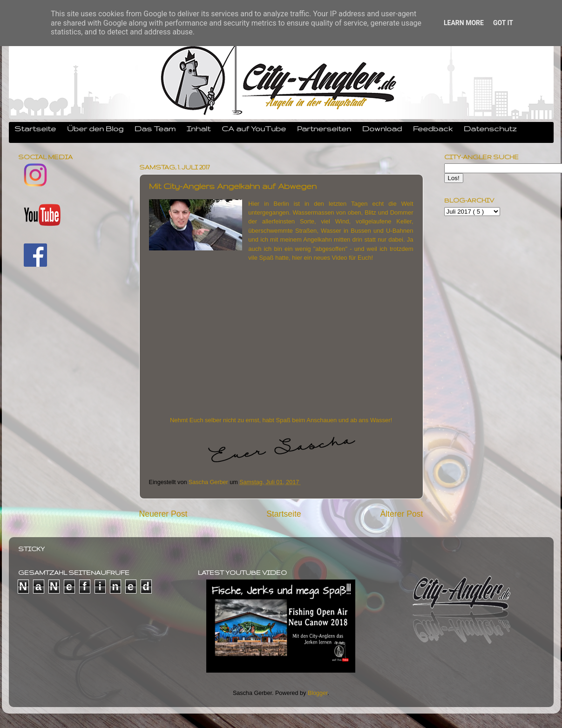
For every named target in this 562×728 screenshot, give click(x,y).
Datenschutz (490, 128)
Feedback (433, 128)
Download (382, 128)
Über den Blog (95, 128)
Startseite (35, 128)
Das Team (155, 128)
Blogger (318, 693)
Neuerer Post (163, 514)
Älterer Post (401, 514)
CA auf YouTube (254, 128)
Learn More (464, 23)
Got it (503, 23)
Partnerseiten (324, 128)
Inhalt (199, 128)
